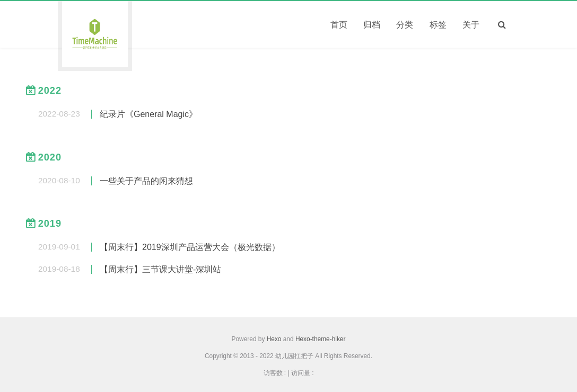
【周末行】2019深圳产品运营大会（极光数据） (190, 247)
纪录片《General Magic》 (148, 114)
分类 (405, 25)
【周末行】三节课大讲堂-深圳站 (160, 269)
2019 (50, 224)
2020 (50, 157)
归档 (372, 25)
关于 (471, 25)
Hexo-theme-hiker (321, 339)
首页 (339, 25)
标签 (438, 25)
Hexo (274, 339)
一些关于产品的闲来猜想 (146, 181)
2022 (50, 91)
